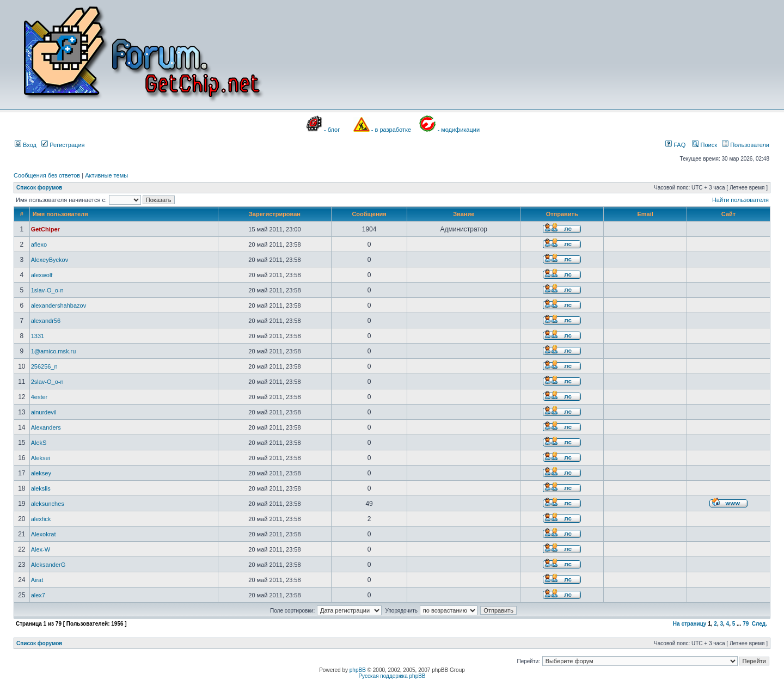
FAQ (675, 145)
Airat (37, 580)
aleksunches (48, 504)
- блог (332, 130)
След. (759, 624)
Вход (26, 145)
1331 (38, 336)
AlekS (39, 443)
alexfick (41, 519)
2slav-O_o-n (47, 382)
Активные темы (106, 175)
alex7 (38, 595)
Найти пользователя (740, 200)
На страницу (690, 624)
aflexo (39, 244)
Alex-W (41, 549)
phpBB (358, 670)
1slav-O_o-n (47, 290)
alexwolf (42, 275)
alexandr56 (46, 321)
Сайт (728, 214)
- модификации (458, 130)
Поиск (705, 145)
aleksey (41, 473)
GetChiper (45, 229)
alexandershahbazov (59, 305)
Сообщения (369, 214)
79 (746, 624)
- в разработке (391, 130)
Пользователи (746, 145)
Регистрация (63, 145)
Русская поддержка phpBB (392, 676)
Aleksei (41, 458)
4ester (39, 397)
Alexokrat (44, 534)
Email (645, 214)
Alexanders (46, 427)
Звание (464, 214)
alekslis (41, 488)
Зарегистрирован (275, 214)
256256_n (44, 366)
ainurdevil (44, 412)
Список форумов (39, 188)
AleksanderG (48, 565)
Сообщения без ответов (47, 175)
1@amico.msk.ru (54, 351)
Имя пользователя (60, 214)
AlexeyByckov (50, 260)
